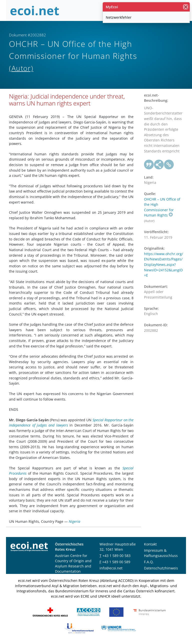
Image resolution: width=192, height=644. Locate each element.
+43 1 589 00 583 (116, 556)
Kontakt (150, 544)
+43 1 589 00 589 (116, 562)
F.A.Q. (149, 562)
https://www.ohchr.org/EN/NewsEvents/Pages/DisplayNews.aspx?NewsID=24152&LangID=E (163, 265)
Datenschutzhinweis (161, 568)
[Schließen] (186, 7)
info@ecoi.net (111, 568)
